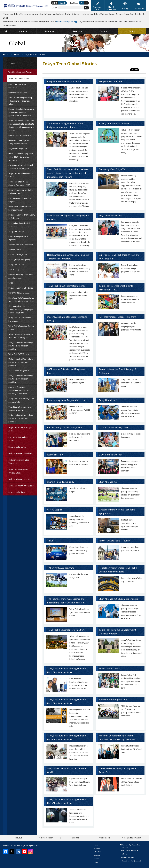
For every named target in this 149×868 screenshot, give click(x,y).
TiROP (50, 541)
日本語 (55, 3)
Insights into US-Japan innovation (64, 81)
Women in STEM (55, 455)
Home (6, 54)
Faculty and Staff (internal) (132, 861)
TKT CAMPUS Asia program (60, 568)
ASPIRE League (54, 510)
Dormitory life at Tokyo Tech (113, 169)
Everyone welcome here (111, 81)
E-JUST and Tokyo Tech (111, 455)
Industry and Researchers (131, 850)
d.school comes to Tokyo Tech (114, 427)
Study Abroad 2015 (108, 482)
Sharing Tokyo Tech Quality (61, 482)
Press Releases (104, 838)
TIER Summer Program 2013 (113, 699)
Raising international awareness (115, 123)
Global (16, 54)
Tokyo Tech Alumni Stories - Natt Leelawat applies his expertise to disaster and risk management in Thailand (68, 173)
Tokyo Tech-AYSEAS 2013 (111, 668)
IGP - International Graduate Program (117, 317)
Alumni (125, 854)
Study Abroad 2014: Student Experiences (118, 599)
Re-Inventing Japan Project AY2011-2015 (67, 400)
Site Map (76, 838)
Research (97, 855)
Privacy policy (47, 838)
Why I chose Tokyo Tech (111, 216)
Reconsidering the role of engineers (65, 427)
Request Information (133, 838)
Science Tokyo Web (65, 22)
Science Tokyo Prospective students (131, 846)
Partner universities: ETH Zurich (114, 541)
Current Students (128, 857)
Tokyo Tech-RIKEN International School (67, 286)
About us (18, 838)
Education (97, 852)
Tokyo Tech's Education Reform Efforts (66, 630)
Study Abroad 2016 (108, 400)
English (62, 3)
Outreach (97, 859)
